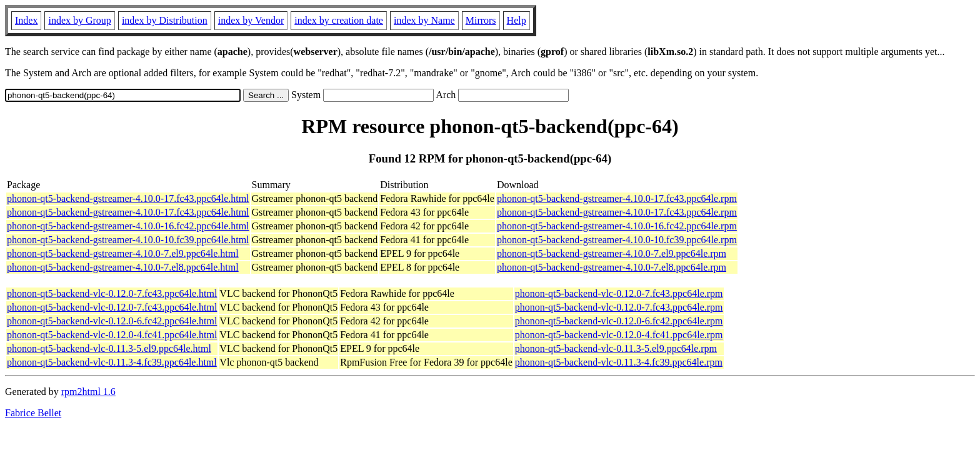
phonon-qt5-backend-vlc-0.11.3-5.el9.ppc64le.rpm (616, 348)
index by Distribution (165, 20)
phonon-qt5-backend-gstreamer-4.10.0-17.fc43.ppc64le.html (128, 198)
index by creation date (339, 20)
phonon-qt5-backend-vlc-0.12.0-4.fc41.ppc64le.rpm (619, 335)
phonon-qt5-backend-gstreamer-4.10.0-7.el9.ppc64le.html (123, 253)
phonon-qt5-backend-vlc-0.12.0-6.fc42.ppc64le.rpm (619, 321)
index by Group (79, 20)
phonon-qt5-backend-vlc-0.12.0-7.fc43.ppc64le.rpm (619, 293)
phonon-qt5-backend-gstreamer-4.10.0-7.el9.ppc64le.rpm (612, 253)
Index (26, 20)
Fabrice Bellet (33, 413)
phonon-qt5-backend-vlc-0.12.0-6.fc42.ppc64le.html (112, 321)
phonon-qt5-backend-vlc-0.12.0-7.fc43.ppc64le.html (112, 293)
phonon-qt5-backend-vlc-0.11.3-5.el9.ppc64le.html (109, 348)
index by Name (424, 20)
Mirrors (481, 20)
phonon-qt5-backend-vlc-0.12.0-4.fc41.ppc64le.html (112, 335)
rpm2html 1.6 (88, 392)
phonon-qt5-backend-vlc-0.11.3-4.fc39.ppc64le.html (112, 362)
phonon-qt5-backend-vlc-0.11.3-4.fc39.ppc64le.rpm (619, 362)
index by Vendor (251, 20)
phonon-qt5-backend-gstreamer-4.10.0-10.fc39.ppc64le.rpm (617, 240)
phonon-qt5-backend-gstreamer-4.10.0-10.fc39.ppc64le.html (128, 240)
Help (517, 20)
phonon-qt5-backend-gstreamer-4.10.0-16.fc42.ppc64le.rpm (617, 226)
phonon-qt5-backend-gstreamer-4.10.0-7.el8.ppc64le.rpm (612, 267)
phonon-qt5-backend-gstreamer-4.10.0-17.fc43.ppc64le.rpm (617, 198)
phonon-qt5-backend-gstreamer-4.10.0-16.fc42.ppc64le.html (128, 226)
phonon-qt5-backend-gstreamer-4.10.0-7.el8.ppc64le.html (123, 267)
